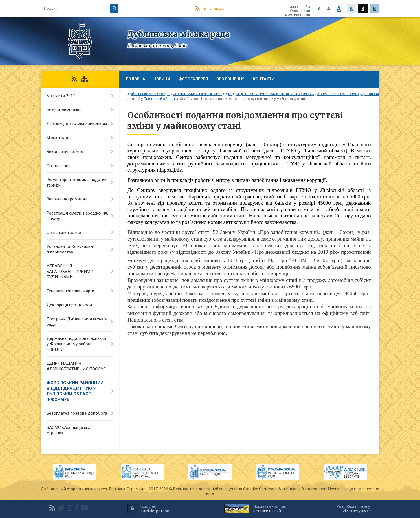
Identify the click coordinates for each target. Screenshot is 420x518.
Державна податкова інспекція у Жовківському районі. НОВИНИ (77, 344)
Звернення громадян (67, 199)
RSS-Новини (208, 9)
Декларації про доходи (69, 305)
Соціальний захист (65, 233)
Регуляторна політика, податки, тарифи (77, 182)
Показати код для (270, 509)
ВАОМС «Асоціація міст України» (69, 430)
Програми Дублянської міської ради (77, 322)
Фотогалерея (193, 79)
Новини (162, 79)
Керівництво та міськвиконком (77, 124)
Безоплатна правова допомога (77, 413)
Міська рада (59, 138)
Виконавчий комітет (66, 152)
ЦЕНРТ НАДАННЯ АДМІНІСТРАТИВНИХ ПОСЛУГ (76, 366)
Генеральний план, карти (70, 291)
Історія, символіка (64, 110)
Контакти (264, 79)
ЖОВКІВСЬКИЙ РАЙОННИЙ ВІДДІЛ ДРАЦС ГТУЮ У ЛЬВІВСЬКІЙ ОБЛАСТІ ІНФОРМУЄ (243, 94)
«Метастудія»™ (357, 511)
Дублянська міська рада (149, 94)
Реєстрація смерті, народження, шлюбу (77, 216)
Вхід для (148, 509)
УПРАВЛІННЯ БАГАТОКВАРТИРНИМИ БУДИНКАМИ (70, 271)
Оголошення (230, 79)
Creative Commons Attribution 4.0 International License (292, 489)
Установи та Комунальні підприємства (70, 249)
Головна (136, 79)
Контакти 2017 (61, 96)
